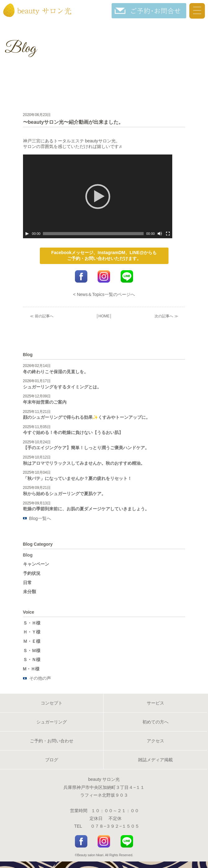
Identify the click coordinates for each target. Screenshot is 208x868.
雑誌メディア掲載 (155, 760)
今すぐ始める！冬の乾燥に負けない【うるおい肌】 (73, 432)
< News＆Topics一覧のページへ (104, 294)
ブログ (52, 760)
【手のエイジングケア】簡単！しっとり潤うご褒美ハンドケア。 (86, 448)
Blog (28, 555)
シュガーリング (52, 722)
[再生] (27, 234)
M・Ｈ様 (31, 669)
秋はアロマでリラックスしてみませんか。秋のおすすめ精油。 (84, 463)
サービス (155, 703)
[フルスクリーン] (168, 234)
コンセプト (52, 703)
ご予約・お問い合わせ (52, 741)
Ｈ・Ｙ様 (32, 632)
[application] (98, 196)
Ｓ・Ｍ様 (32, 651)
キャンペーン (36, 564)
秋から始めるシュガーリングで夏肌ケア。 (64, 494)
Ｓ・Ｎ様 (32, 660)
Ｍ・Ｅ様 (32, 641)
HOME (104, 316)
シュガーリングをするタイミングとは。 (62, 387)
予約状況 (32, 573)
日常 (27, 583)
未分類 (30, 592)
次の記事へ (164, 316)
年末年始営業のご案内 (45, 402)
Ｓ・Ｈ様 (32, 623)
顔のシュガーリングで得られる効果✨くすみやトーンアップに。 (87, 417)
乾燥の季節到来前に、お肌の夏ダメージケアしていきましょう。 (86, 509)
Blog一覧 (38, 518)
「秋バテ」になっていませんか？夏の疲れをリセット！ (77, 478)
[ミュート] (160, 234)
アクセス (155, 741)
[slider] (93, 234)
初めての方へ (155, 722)
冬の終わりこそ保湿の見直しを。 (56, 372)
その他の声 (40, 678)
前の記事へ (44, 316)
